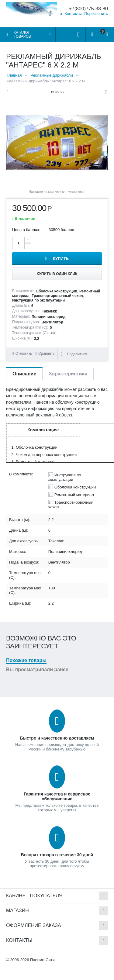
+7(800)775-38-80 (88, 9)
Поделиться (74, 354)
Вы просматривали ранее (37, 669)
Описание (24, 374)
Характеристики (68, 374)
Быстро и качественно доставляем (57, 738)
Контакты (73, 14)
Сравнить (46, 354)
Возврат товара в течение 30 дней (57, 855)
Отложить (24, 354)
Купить (61, 259)
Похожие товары (26, 660)
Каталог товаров (22, 35)
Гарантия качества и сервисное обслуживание (57, 796)
